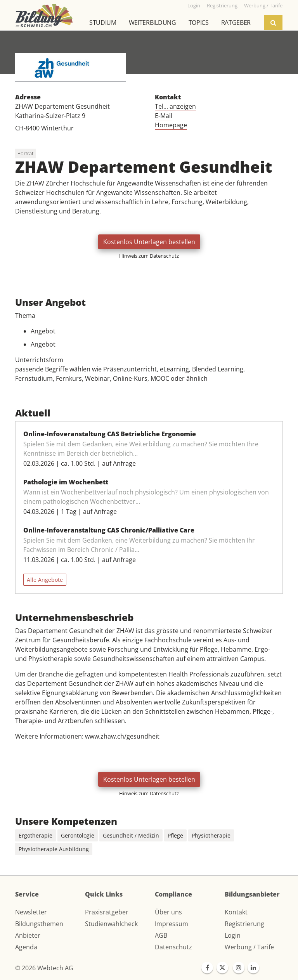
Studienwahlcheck (111, 924)
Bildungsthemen (39, 924)
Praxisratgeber (107, 912)
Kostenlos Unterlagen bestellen (149, 242)
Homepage (171, 125)
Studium (103, 23)
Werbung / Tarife (249, 947)
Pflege (175, 835)
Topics (199, 23)
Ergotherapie (36, 835)
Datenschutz (173, 947)
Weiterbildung (152, 23)
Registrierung (244, 924)
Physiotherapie (211, 835)
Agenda (26, 947)
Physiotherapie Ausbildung (54, 849)
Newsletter (31, 912)
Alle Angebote (45, 580)
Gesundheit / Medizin (131, 835)
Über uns (168, 912)
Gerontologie (78, 835)
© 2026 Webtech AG (44, 968)
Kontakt (236, 912)
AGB (161, 935)
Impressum (172, 924)
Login (233, 935)
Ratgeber (236, 23)
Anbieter (28, 935)
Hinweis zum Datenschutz (149, 256)
